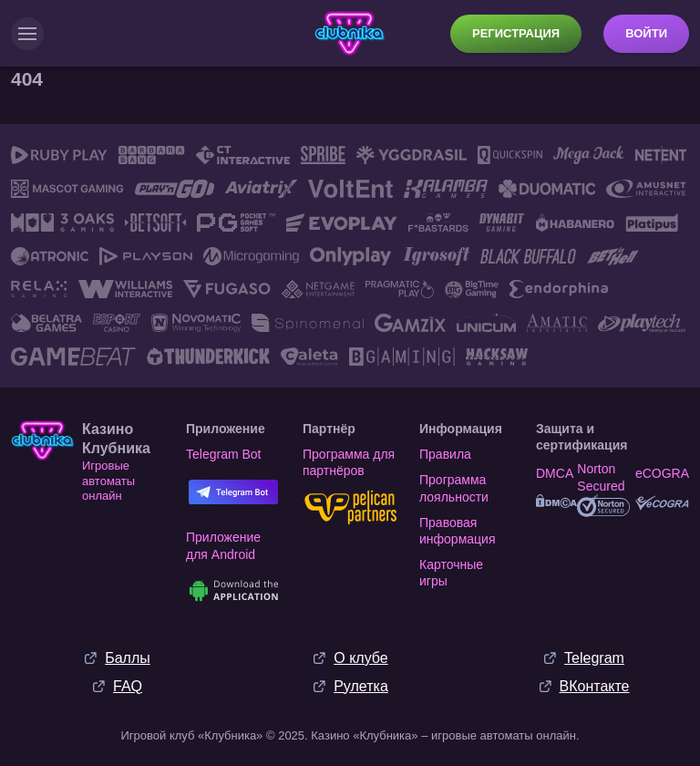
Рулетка (361, 686)
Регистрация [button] (516, 33)
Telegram (594, 658)
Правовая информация (457, 531)
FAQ (128, 686)
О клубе (360, 658)
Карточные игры (451, 573)
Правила (445, 454)
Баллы (128, 658)
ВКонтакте (595, 686)
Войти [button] (646, 33)
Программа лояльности (454, 488)
